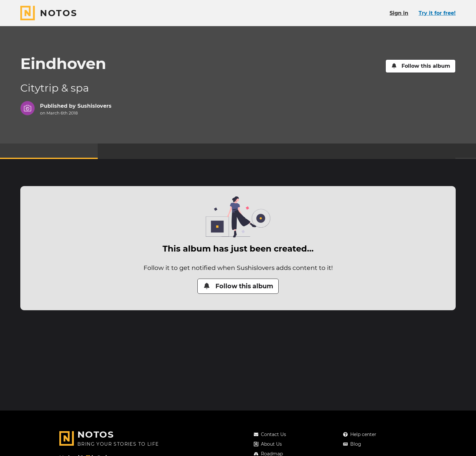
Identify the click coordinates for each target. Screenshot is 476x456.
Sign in (399, 13)
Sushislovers (94, 106)
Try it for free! (437, 13)
